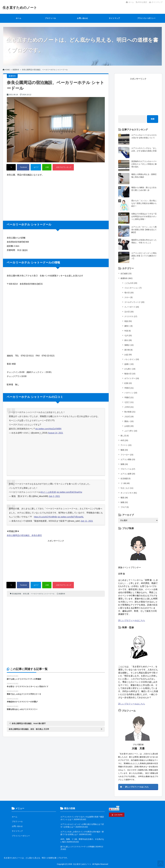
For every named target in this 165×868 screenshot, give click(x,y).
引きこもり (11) (127, 488)
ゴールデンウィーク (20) (134, 302)
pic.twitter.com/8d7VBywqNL (71, 517)
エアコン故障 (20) (128, 474)
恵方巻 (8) (128, 350)
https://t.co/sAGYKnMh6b (46, 517)
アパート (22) (126, 445)
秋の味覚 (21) (130, 412)
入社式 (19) (129, 417)
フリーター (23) (127, 455)
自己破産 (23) (126, 274)
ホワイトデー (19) (132, 378)
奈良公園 (26, 594)
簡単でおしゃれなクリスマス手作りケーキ (24, 694)
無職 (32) (124, 502)
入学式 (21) (129, 407)
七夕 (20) (128, 336)
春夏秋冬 (62, 594)
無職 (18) (124, 464)
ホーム (130, 2)
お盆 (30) (128, 355)
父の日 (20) (129, 312)
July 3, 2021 (54, 496)
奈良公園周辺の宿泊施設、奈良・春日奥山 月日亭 (29, 729)
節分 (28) (128, 340)
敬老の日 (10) (130, 374)
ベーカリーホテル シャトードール (43, 594)
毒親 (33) (124, 450)
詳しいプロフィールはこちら (132, 620)
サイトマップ (156, 2)
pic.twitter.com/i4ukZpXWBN (48, 429)
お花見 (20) (129, 426)
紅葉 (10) (128, 383)
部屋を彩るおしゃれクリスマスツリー (22, 709)
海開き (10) (129, 345)
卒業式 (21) (129, 388)
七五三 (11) (129, 402)
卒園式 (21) (129, 397)
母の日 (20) (129, 293)
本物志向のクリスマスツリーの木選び (22, 702)
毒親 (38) (124, 498)
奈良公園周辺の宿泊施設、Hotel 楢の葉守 (29, 723)
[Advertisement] (56, 196)
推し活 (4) (125, 436)
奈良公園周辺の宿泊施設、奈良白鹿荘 (24, 535)
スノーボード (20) (132, 307)
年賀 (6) (128, 331)
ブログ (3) (125, 507)
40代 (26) (124, 440)
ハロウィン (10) (131, 393)
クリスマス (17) (131, 316)
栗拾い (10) (129, 421)
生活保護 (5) (125, 479)
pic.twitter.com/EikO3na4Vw (69, 492)
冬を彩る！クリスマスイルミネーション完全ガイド (28, 686)
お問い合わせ (82, 18)
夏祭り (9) (128, 326)
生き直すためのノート (20, 8)
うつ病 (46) (125, 483)
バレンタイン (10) (132, 359)
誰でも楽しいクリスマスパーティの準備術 (24, 679)
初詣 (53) (128, 321)
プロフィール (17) (128, 469)
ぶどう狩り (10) (131, 431)
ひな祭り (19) (130, 369)
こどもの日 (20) (131, 283)
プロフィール (50, 18)
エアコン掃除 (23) (128, 459)
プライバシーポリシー (146, 18)
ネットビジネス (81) (129, 493)
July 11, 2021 (87, 521)
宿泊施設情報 (16, 594)
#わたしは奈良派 (48, 492)
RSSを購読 (142, 2)
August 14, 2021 (56, 433)
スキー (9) (128, 297)
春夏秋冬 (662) (127, 278)
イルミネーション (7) (133, 288)
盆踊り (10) (129, 364)
